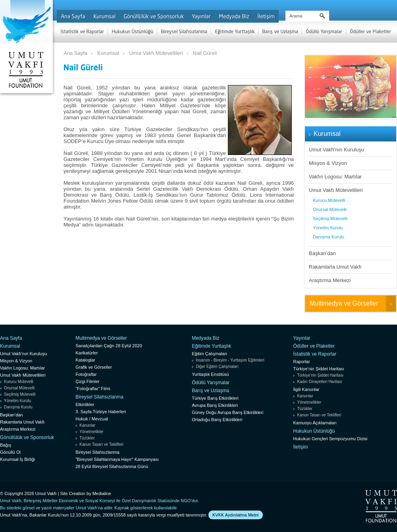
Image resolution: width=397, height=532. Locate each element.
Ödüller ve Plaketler (314, 346)
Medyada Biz (205, 338)
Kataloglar (85, 360)
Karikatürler (87, 353)
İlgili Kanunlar (306, 389)
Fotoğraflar (86, 374)
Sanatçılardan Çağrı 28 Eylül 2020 (109, 346)
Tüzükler (87, 438)
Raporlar (301, 362)
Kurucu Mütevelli (329, 200)
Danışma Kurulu (329, 237)
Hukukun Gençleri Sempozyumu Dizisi (330, 439)
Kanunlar (87, 425)
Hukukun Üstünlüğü (314, 431)
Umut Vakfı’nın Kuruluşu (336, 150)
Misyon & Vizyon (328, 163)
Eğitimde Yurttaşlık (211, 346)
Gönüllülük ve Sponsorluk (27, 437)
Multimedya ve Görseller (344, 303)
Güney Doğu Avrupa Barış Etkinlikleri (227, 412)
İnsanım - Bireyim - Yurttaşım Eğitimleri (230, 360)
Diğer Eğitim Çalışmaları (217, 367)
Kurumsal (108, 53)
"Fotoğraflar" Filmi (93, 389)
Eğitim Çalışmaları (209, 354)
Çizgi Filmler (88, 381)
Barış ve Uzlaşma (210, 391)
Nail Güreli (205, 53)
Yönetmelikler (92, 432)
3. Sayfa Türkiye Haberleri (101, 412)
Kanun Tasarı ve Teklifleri (101, 444)
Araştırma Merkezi (330, 280)
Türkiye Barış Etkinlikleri (215, 398)
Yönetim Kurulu (328, 228)
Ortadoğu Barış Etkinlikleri (217, 420)
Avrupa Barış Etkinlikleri (215, 405)
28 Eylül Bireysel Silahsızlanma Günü (112, 466)
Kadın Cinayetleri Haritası (319, 382)
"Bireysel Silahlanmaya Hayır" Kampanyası (117, 459)
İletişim (300, 447)
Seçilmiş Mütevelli (330, 219)
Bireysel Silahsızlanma (99, 397)
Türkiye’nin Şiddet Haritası (318, 369)
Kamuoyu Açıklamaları (315, 423)
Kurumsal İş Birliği (17, 459)
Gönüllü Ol (10, 452)
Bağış (6, 445)
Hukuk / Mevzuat (92, 419)
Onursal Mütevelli (330, 209)
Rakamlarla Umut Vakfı (335, 267)
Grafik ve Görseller (94, 367)
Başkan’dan (322, 253)
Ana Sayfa (75, 53)
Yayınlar (302, 338)
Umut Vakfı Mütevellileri (156, 53)
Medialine (102, 493)
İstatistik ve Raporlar (315, 354)
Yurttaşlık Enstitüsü (210, 374)
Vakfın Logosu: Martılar (335, 177)
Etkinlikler (85, 404)
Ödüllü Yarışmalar (211, 383)
